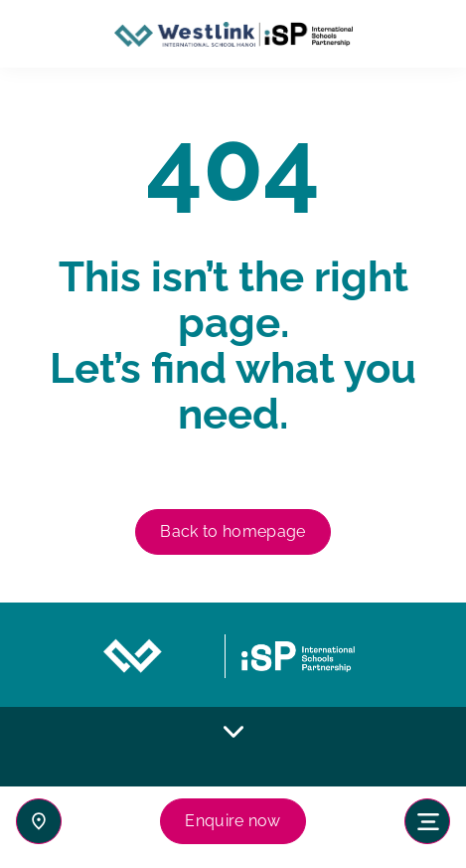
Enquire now (233, 821)
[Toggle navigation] (427, 821)
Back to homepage (233, 531)
